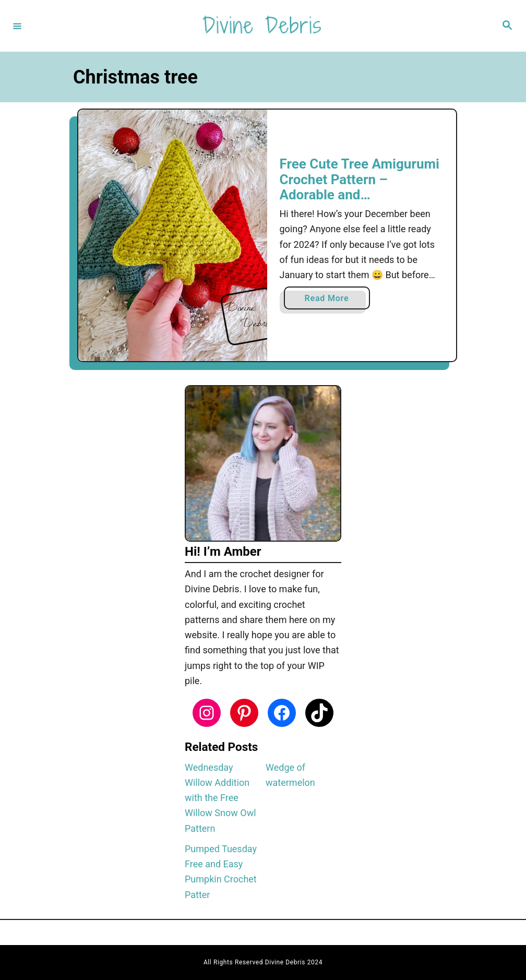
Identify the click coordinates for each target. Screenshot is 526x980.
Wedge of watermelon (290, 775)
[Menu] (17, 26)
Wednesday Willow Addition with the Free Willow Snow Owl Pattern (220, 798)
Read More (331, 300)
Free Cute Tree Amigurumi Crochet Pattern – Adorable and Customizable (360, 187)
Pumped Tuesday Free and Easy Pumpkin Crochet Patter (221, 872)
